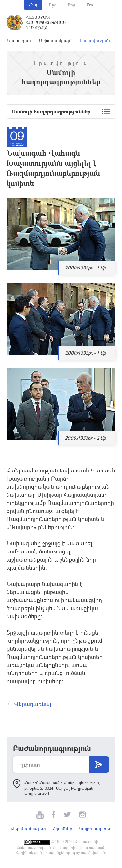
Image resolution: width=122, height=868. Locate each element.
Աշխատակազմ (55, 40)
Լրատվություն (95, 40)
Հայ (33, 5)
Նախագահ (19, 40)
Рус (53, 5)
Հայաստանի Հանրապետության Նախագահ (46, 22)
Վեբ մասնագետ (28, 829)
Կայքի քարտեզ (95, 829)
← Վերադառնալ (29, 704)
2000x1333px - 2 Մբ (85, 438)
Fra (90, 5)
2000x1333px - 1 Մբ (86, 268)
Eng (71, 5)
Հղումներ (62, 829)
